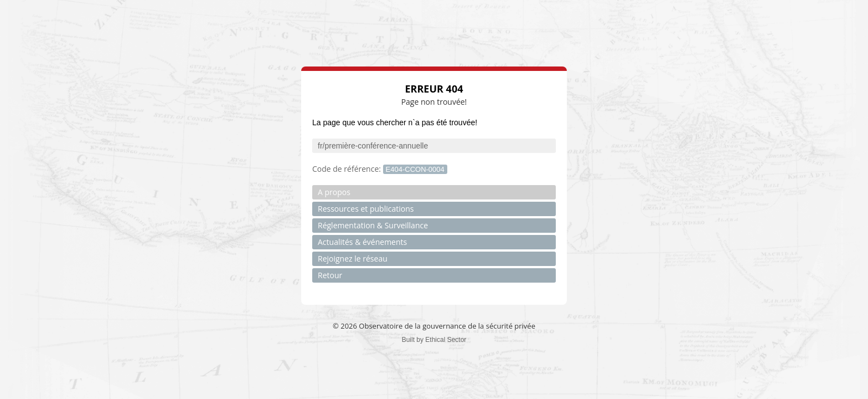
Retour (330, 275)
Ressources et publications (366, 209)
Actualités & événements (362, 242)
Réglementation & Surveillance (373, 225)
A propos (334, 192)
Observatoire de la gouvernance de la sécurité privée (447, 326)
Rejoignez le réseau (353, 259)
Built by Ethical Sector (434, 340)
